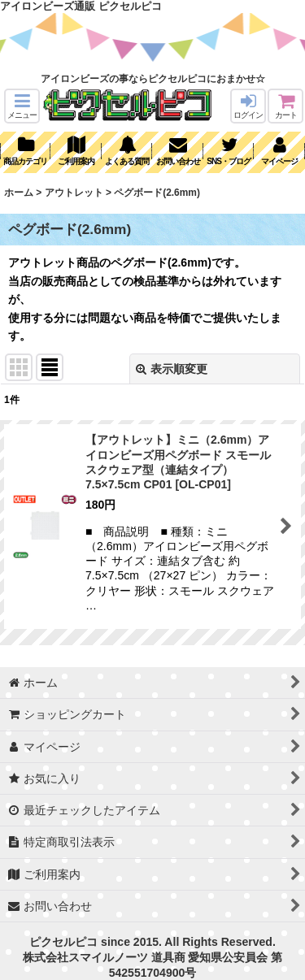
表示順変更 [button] (172, 369)
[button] (22, 106)
